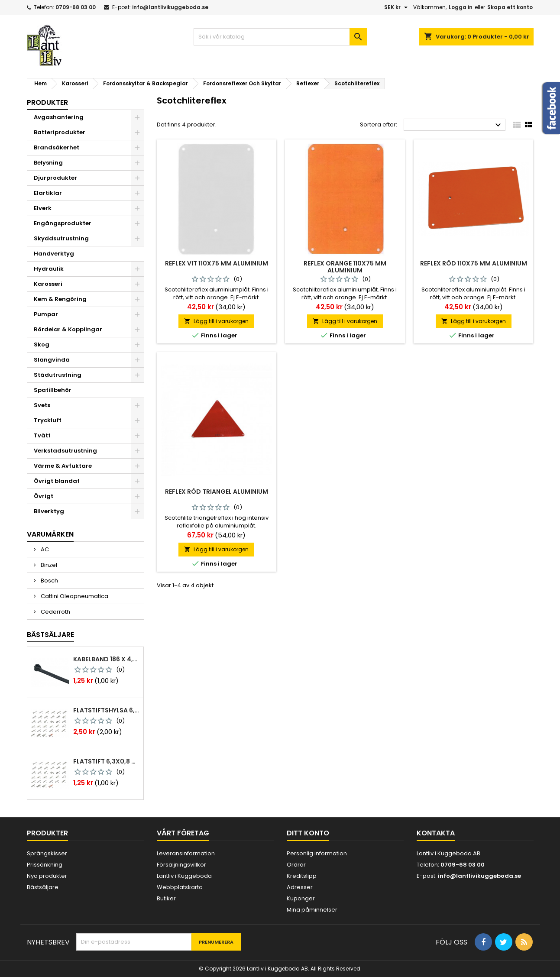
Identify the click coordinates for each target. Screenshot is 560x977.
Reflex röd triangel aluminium (217, 492)
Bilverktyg (49, 511)
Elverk (43, 208)
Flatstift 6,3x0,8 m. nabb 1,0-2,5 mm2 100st (107, 761)
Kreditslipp (302, 876)
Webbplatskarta (180, 887)
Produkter (47, 102)
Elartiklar (48, 193)
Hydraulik (49, 269)
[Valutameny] (397, 7)
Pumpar (46, 314)
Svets (42, 405)
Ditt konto (308, 833)
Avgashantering (59, 117)
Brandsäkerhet (57, 147)
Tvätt (42, 435)
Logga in (461, 7)
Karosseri (48, 284)
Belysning (48, 163)
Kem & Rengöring (60, 299)
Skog (42, 345)
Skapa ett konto (510, 7)
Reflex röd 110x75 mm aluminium (474, 263)
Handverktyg (54, 254)
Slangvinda (52, 360)
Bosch (49, 581)
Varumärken (50, 534)
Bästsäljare (50, 635)
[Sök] (280, 37)
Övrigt (44, 496)
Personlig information (317, 853)
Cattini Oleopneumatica (74, 596)
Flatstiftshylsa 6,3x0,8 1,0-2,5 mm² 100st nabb (107, 710)
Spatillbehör (53, 390)
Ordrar (296, 865)
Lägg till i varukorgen (216, 321)
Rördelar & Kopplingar (68, 329)
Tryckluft (48, 420)
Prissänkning (45, 865)
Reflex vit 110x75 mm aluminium (217, 263)
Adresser (300, 887)
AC (44, 549)
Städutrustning (58, 375)
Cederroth (55, 612)
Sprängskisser (47, 853)
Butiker (166, 898)
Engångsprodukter (63, 223)
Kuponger (301, 898)
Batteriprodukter (60, 132)
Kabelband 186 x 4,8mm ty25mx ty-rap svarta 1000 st (107, 659)
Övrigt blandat (57, 481)
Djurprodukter (55, 178)
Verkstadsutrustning (65, 451)
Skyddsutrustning (61, 238)
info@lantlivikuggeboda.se (170, 7)
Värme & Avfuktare (63, 466)
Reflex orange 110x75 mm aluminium (345, 267)
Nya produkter (47, 876)
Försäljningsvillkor (181, 865)
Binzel (48, 565)
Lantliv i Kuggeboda (184, 876)
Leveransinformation (186, 853)
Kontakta (436, 833)
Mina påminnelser (312, 910)
